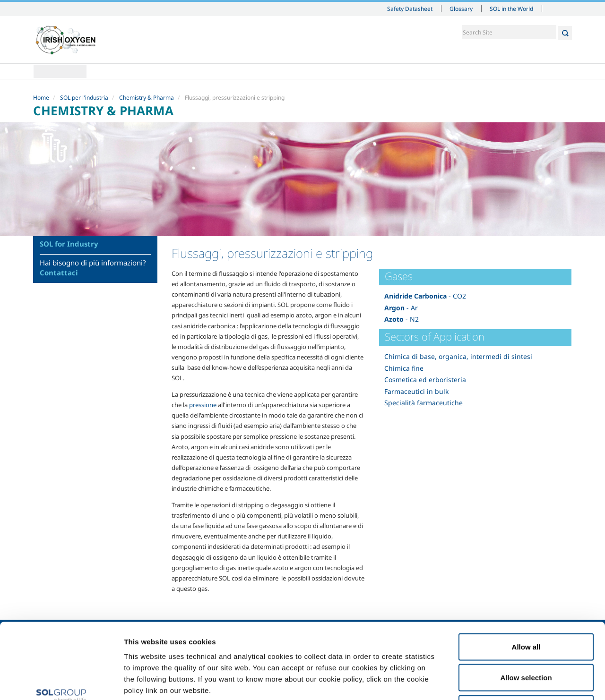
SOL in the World (511, 9)
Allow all (526, 576)
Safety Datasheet (410, 9)
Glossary (461, 9)
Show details (491, 681)
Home (60, 71)
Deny (526, 638)
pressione (203, 405)
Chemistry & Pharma (147, 98)
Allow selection (526, 607)
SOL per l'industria (84, 98)
